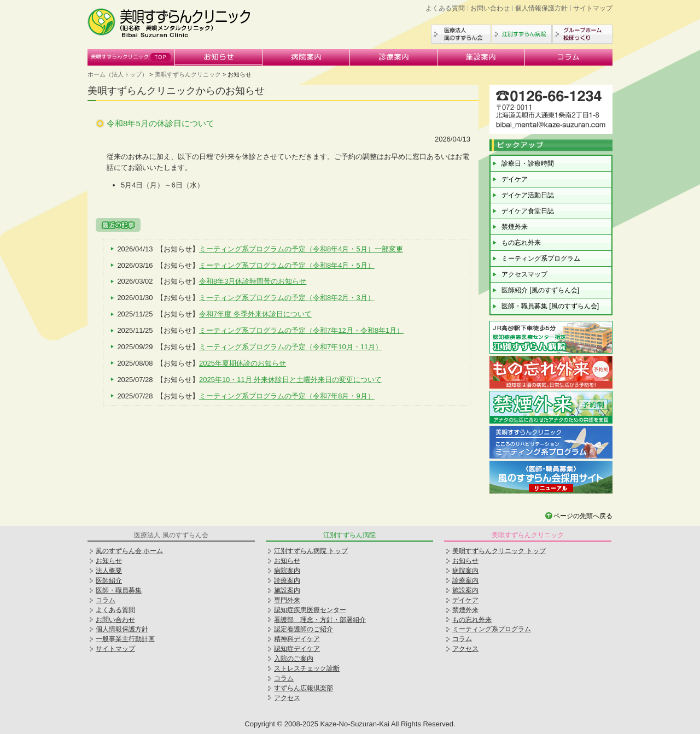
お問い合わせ (490, 8)
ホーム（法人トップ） (118, 74)
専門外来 (287, 600)
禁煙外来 (515, 227)
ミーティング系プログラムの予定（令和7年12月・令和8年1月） (301, 330)
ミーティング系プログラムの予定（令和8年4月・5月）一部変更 (301, 249)
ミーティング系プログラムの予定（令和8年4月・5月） (287, 265)
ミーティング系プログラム (541, 259)
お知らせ (219, 57)
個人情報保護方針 (541, 8)
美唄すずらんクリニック (131, 57)
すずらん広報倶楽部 (304, 688)
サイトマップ (593, 8)
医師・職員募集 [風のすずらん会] (550, 306)
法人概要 (109, 571)
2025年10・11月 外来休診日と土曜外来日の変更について (290, 380)
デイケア (515, 179)
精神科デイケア (297, 639)
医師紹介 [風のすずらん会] (540, 290)
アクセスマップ (524, 274)
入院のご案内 (294, 659)
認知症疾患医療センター (310, 610)
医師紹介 (109, 580)
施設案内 (481, 57)
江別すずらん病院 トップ (311, 551)
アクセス (287, 698)
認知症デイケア (297, 649)
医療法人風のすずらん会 (461, 34)
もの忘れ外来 (521, 243)
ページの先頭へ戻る (583, 516)
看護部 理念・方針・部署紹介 (320, 620)
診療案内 (394, 57)
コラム (569, 57)
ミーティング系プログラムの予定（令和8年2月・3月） (287, 298)
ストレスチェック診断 (307, 668)
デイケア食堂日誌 (528, 211)
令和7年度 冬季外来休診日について (255, 314)
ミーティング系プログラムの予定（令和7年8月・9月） (287, 396)
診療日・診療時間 (528, 163)
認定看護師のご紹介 (304, 629)
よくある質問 (445, 8)
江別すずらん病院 (522, 34)
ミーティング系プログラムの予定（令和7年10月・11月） (291, 347)
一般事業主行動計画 (125, 639)
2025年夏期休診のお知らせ (243, 363)
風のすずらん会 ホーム (129, 551)
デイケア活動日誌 (528, 195)
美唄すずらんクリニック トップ (499, 551)
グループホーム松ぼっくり (582, 34)
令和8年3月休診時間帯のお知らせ (253, 281)
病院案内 (306, 57)
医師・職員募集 (119, 590)
